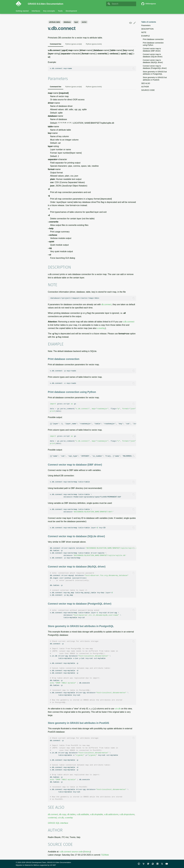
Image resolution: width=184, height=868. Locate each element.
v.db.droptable (96, 814)
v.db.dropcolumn (127, 814)
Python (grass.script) (74, 44)
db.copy (63, 814)
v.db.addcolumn (111, 814)
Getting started (22, 11)
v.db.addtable (83, 814)
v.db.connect (129, 322)
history (87, 852)
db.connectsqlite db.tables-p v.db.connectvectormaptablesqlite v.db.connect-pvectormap (93, 553)
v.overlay (101, 328)
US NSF (53, 865)
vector (84, 22)
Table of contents (149, 22)
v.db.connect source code (71, 852)
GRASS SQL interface (58, 823)
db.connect (106, 304)
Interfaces (36, 11)
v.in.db (118, 709)
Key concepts (49, 11)
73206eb (105, 855)
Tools (60, 11)
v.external (52, 818)
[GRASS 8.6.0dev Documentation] (20, 4)
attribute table (55, 22)
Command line (56, 44)
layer (76, 22)
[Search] (121, 4)
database (67, 22)
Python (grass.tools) (94, 44)
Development (71, 11)
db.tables (71, 814)
